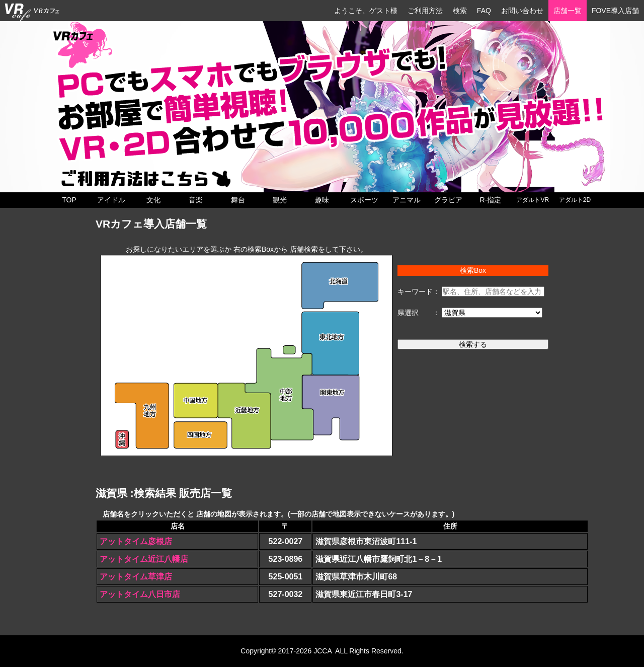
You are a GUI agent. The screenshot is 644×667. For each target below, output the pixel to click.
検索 (460, 11)
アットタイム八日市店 (140, 594)
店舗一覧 (568, 11)
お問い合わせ (522, 11)
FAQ (484, 11)
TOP (69, 200)
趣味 (322, 200)
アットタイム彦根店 (136, 541)
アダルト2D (575, 200)
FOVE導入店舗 (615, 11)
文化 (153, 200)
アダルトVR (533, 200)
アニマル (407, 200)
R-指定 (491, 200)
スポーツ (364, 200)
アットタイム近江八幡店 (144, 559)
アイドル (111, 200)
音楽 (196, 200)
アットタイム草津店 (136, 577)
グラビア (448, 200)
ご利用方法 (425, 11)
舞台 (238, 200)
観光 (280, 200)
